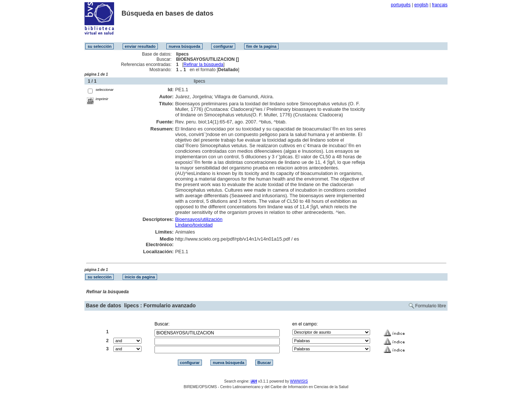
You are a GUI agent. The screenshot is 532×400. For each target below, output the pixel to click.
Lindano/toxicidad (194, 225)
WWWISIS (299, 381)
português (401, 5)
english (421, 5)
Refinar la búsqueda (203, 65)
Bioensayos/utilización (199, 219)
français (440, 5)
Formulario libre (431, 306)
